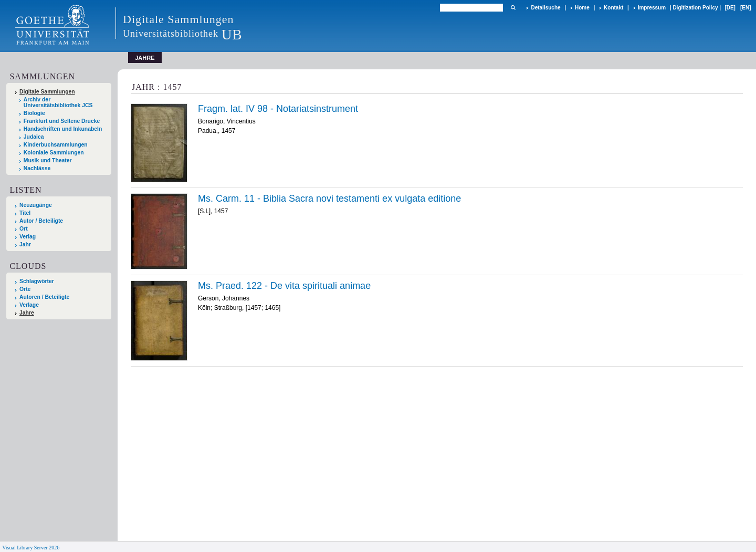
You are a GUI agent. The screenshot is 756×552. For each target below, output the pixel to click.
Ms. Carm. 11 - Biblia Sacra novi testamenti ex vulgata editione (329, 199)
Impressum (652, 8)
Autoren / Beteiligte (44, 297)
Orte (25, 289)
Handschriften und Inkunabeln (63, 129)
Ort (24, 229)
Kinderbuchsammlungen (56, 145)
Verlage (29, 305)
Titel (25, 213)
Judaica (34, 137)
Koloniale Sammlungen (54, 153)
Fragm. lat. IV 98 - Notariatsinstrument (278, 109)
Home (582, 8)
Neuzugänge (36, 205)
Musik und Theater (48, 160)
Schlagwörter (37, 281)
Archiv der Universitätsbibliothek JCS (58, 102)
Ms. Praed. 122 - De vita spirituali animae (284, 286)
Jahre (27, 313)
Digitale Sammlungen (47, 92)
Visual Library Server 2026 (31, 548)
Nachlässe (37, 168)
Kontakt (613, 8)
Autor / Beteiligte (41, 221)
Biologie (34, 113)
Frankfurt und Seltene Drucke (62, 121)
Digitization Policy (695, 8)
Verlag (28, 237)
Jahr (25, 244)
